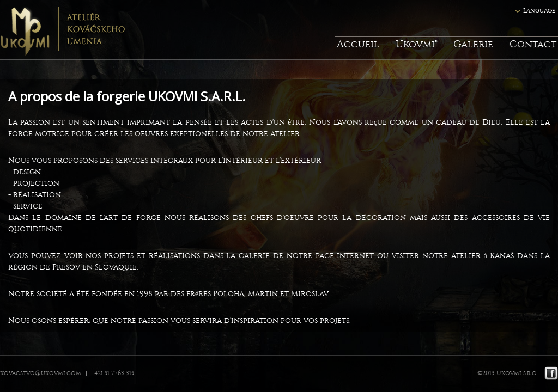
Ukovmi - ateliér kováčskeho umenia (62, 30)
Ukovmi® (416, 44)
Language (539, 11)
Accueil (358, 44)
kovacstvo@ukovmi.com (41, 373)
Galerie (473, 44)
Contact (533, 44)
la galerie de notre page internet (300, 256)
